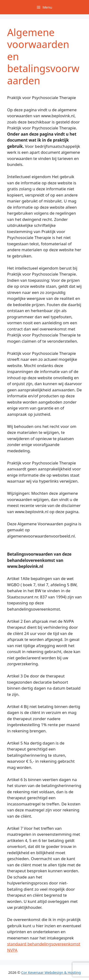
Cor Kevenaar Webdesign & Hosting (51, 972)
